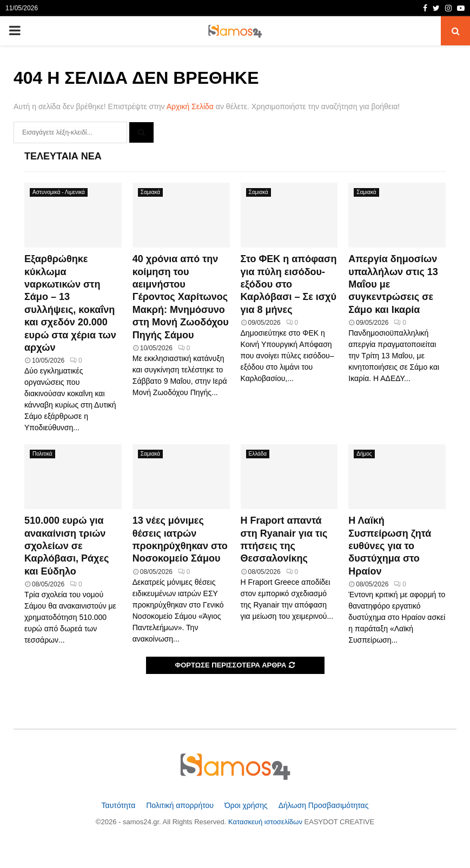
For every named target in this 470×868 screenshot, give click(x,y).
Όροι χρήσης (247, 805)
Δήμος (364, 454)
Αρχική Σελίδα (190, 106)
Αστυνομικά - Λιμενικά (59, 192)
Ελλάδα (258, 454)
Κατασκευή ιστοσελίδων (266, 822)
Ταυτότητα (120, 805)
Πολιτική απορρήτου (181, 805)
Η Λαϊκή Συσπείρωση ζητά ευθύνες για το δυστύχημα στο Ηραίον (390, 546)
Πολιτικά (42, 454)
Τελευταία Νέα (63, 156)
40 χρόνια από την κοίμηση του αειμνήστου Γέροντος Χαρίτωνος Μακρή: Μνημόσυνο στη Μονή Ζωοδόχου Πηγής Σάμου (181, 297)
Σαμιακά (150, 192)
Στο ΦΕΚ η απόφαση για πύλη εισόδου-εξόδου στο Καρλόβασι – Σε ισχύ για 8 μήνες (289, 284)
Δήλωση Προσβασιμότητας (324, 805)
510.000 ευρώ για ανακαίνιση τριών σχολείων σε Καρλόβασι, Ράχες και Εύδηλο (67, 546)
